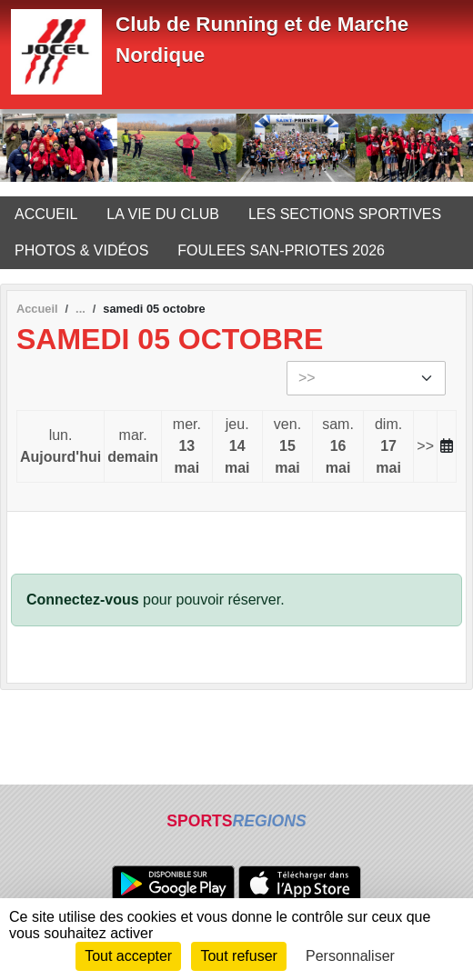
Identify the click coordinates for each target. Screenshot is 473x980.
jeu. (237, 448)
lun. (60, 448)
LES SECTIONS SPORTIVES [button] (345, 214)
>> (425, 446)
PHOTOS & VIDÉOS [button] (81, 250)
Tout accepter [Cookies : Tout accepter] (128, 956)
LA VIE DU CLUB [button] (163, 214)
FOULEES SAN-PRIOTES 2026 (281, 250)
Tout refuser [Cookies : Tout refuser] (238, 956)
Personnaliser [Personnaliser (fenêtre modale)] (350, 956)
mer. (186, 448)
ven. (287, 448)
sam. (338, 448)
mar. (133, 448)
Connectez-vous (83, 600)
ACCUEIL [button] (46, 214)
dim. (388, 448)
